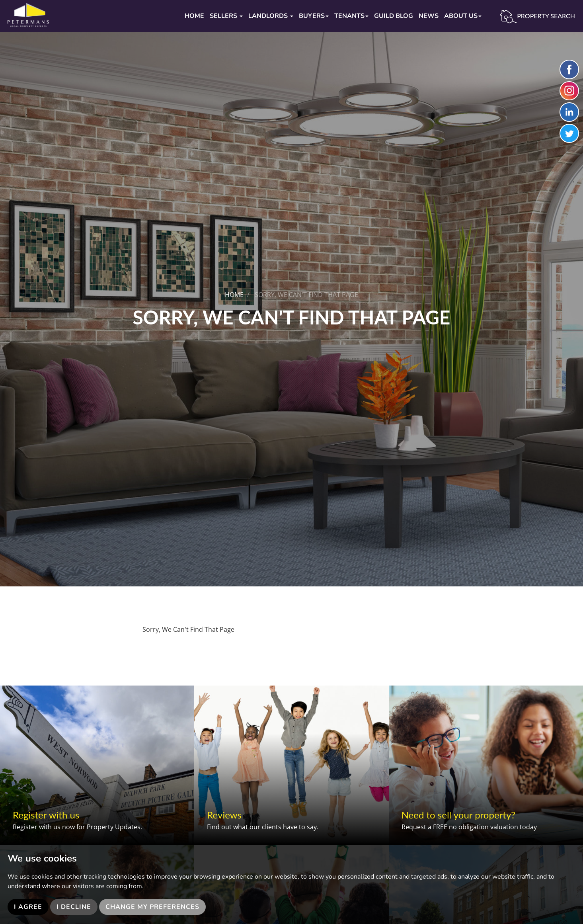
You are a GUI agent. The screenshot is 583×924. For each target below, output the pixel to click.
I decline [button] (74, 907)
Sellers (226, 16)
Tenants (351, 16)
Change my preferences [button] (152, 907)
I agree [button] (28, 907)
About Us (463, 16)
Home (194, 16)
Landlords (271, 16)
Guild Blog (394, 16)
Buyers (314, 16)
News (429, 16)
